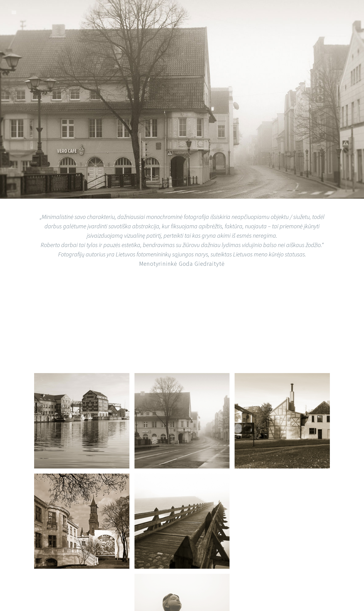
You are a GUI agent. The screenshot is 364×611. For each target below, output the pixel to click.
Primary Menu (14, 12)
